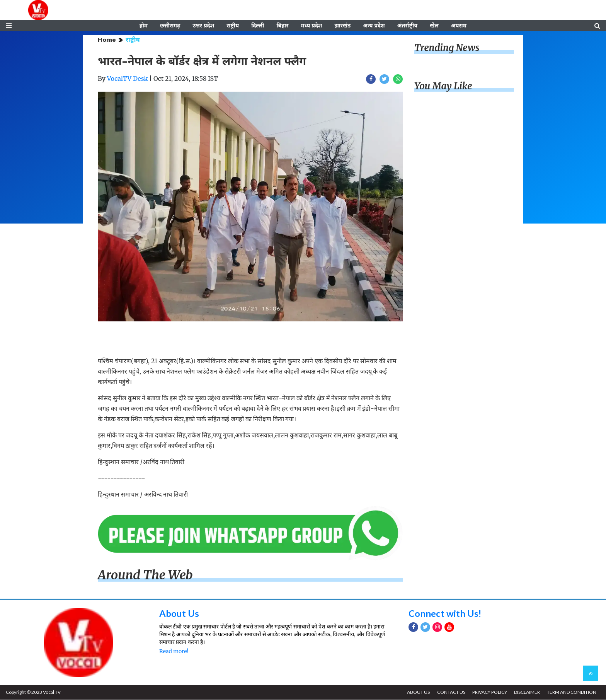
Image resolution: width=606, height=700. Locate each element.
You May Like (443, 87)
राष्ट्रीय (233, 26)
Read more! (174, 652)
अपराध (459, 26)
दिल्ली (258, 26)
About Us (179, 614)
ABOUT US (417, 692)
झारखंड (342, 26)
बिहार (282, 26)
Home (107, 40)
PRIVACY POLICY (489, 692)
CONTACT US (450, 692)
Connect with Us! (445, 614)
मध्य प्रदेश (311, 26)
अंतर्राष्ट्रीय (408, 26)
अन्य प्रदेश (374, 26)
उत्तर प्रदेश (203, 26)
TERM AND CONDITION (572, 692)
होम (144, 26)
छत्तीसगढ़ (170, 26)
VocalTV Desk (128, 79)
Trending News (447, 49)
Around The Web (145, 575)
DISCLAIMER (527, 692)
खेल (434, 26)
